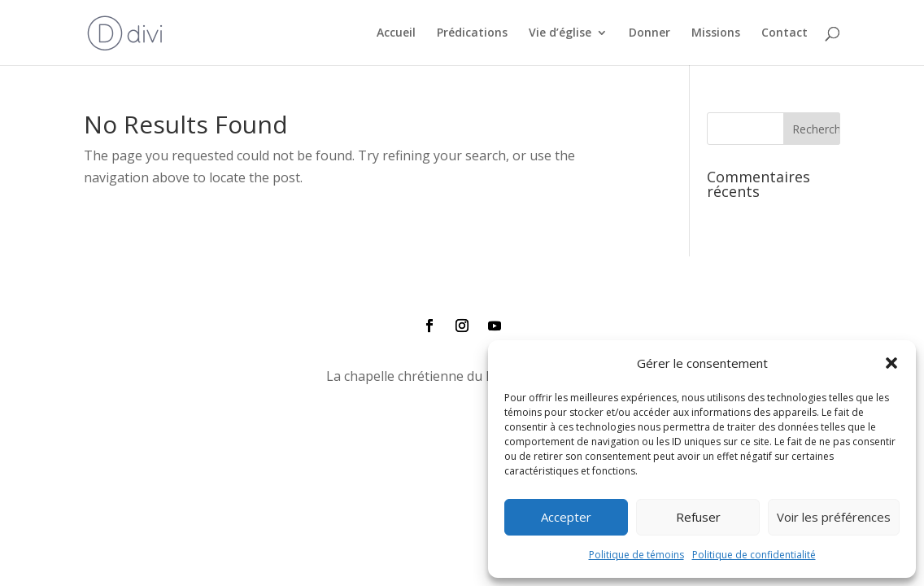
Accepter (566, 517)
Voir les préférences (834, 517)
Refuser (698, 517)
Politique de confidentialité (754, 555)
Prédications (472, 33)
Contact (785, 33)
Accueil (396, 33)
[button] (891, 363)
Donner (649, 33)
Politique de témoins (636, 555)
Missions (716, 33)
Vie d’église (560, 33)
